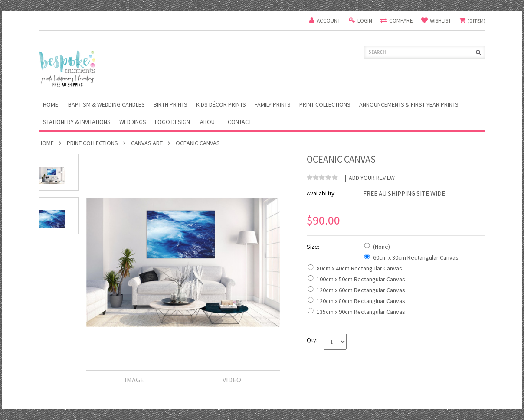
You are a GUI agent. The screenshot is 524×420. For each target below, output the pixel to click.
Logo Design (172, 122)
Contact (240, 122)
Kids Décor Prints (221, 104)
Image (134, 380)
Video (232, 380)
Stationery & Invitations (77, 122)
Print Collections (325, 104)
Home (46, 143)
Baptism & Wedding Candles (106, 104)
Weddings (133, 122)
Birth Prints (170, 104)
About (209, 122)
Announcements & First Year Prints (409, 104)
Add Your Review (372, 178)
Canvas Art (147, 143)
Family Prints (273, 104)
